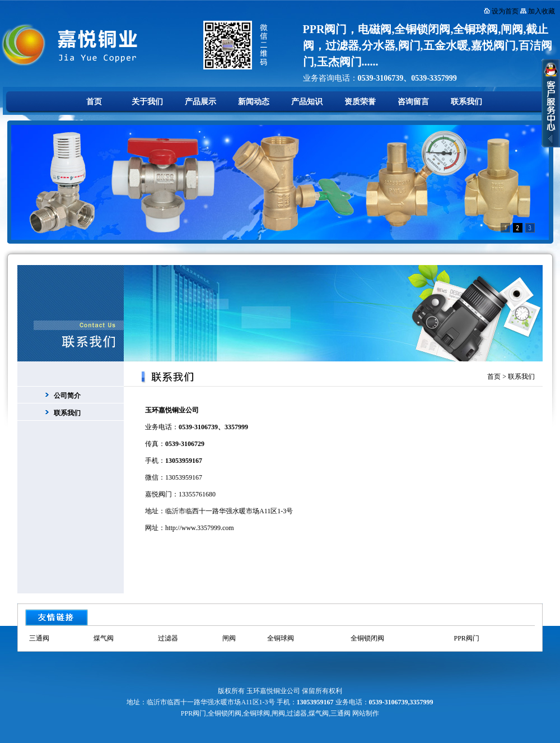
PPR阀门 (466, 638)
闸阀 (229, 638)
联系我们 (466, 102)
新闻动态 (254, 102)
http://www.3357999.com (200, 528)
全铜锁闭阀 (367, 638)
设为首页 (505, 11)
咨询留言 (413, 102)
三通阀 (39, 638)
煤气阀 (104, 638)
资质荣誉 (360, 102)
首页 (94, 102)
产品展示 (200, 102)
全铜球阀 (281, 638)
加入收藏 (542, 11)
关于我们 (147, 102)
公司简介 (67, 396)
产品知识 (307, 102)
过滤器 (168, 638)
